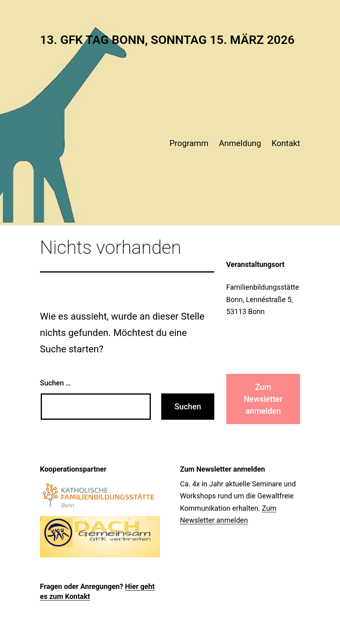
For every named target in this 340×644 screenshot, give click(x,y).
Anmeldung (240, 143)
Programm (189, 143)
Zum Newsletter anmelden (263, 399)
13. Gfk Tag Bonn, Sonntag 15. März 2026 (167, 40)
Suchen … (55, 383)
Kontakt (286, 143)
